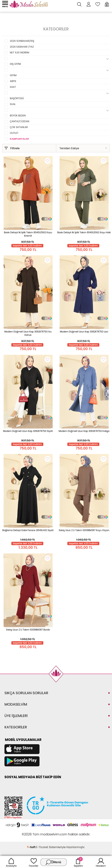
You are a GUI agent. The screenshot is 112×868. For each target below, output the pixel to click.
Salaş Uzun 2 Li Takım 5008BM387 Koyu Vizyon (84, 530)
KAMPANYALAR (19, 139)
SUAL (13, 104)
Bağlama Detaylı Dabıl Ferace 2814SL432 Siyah (28, 530)
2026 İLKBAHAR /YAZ (22, 47)
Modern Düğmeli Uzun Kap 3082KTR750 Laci (84, 332)
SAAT (13, 87)
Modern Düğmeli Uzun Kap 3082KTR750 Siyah (28, 431)
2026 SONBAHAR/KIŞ (22, 41)
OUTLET (14, 133)
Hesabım (101, 862)
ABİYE (13, 81)
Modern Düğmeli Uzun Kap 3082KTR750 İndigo (84, 431)
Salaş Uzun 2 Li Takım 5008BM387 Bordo (28, 630)
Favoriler (33, 862)
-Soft (32, 847)
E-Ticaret (42, 847)
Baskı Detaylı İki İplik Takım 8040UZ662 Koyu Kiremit (28, 234)
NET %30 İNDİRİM (20, 53)
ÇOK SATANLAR (19, 127)
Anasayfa (11, 862)
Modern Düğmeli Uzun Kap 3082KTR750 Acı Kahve (28, 333)
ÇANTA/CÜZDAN (20, 121)
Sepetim (78, 862)
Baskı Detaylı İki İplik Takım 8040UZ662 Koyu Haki (84, 232)
